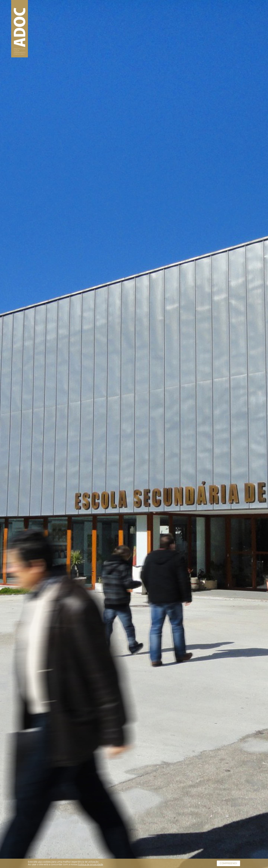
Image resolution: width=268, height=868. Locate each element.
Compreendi (228, 863)
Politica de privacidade (90, 864)
